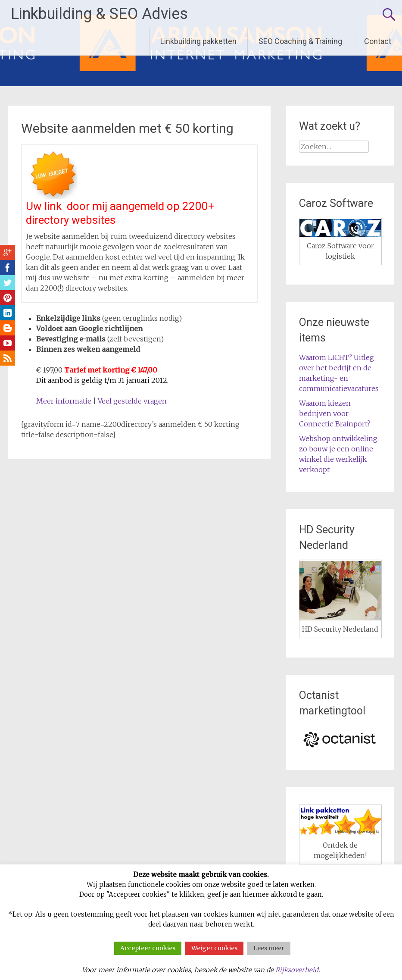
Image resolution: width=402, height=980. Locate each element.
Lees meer (269, 948)
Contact (378, 41)
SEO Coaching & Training (300, 41)
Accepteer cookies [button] (148, 948)
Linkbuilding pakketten (198, 41)
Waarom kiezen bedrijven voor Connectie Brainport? (335, 413)
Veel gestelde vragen (132, 401)
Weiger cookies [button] (214, 948)
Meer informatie (64, 401)
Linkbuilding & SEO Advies (99, 14)
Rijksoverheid (297, 970)
